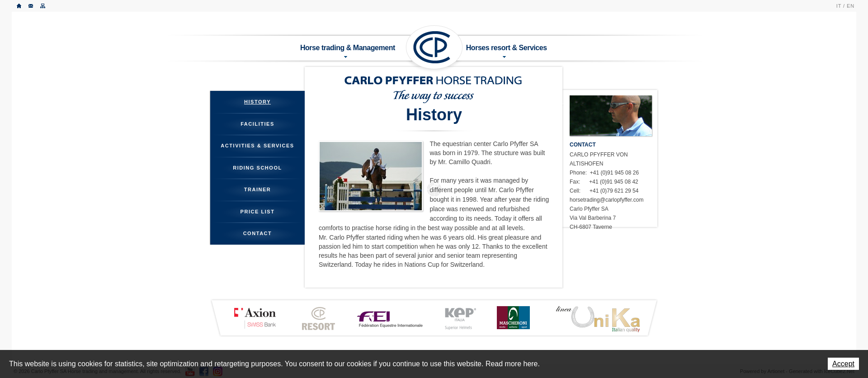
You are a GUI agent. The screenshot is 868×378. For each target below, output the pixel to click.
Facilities (257, 124)
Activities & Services (257, 146)
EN (851, 6)
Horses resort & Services (507, 51)
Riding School (257, 168)
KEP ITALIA (460, 319)
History (257, 102)
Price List (258, 212)
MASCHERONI (513, 318)
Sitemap (43, 6)
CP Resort (319, 319)
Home (19, 6)
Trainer (258, 189)
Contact (31, 6)
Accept (843, 364)
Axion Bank (255, 318)
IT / (841, 6)
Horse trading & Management (348, 51)
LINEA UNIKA (598, 319)
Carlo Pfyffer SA (434, 47)
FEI (390, 318)
